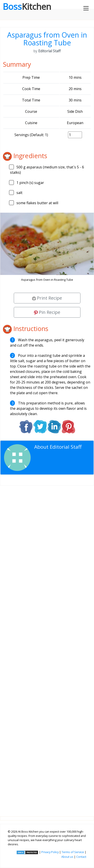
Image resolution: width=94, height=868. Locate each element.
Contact (81, 857)
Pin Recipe (47, 312)
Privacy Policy (50, 852)
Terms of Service (73, 852)
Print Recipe (47, 298)
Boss (27, 6)
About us (67, 857)
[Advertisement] (47, 647)
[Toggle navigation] (86, 8)
